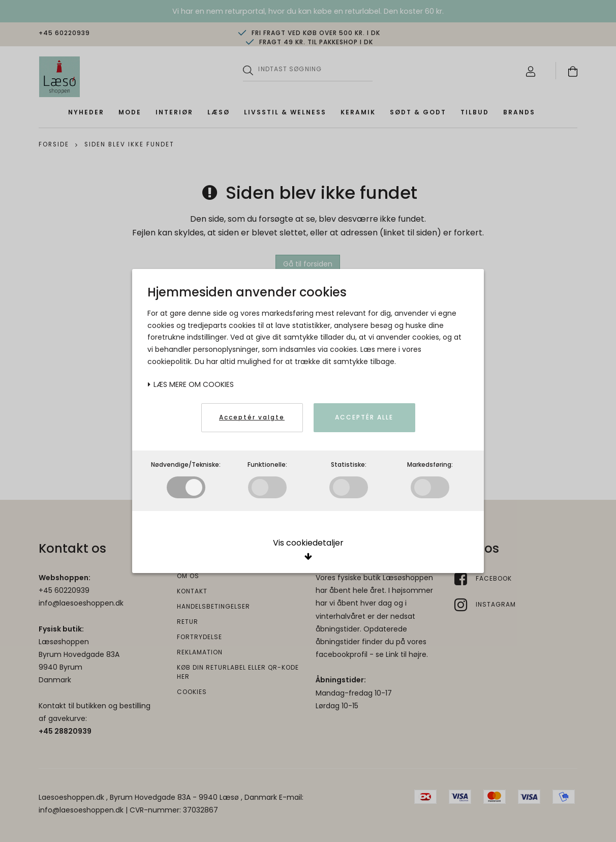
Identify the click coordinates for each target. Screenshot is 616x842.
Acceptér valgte (252, 417)
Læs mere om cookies (191, 384)
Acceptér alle (364, 417)
